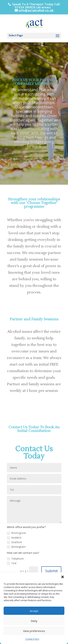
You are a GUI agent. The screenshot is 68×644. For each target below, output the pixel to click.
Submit (52, 571)
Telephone (15, 559)
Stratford (14, 542)
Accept (34, 611)
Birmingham (16, 547)
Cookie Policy (32, 639)
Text (12, 563)
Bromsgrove (16, 533)
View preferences (34, 631)
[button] (63, 577)
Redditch (14, 538)
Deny (34, 621)
